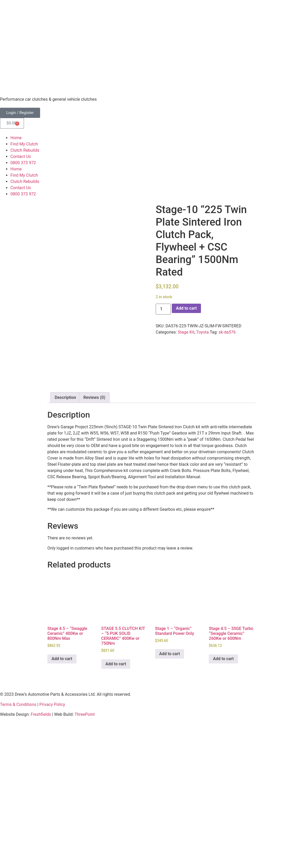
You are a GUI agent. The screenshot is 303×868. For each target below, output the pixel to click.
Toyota (203, 332)
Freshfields (41, 855)
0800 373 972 (23, 163)
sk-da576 (227, 332)
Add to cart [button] (62, 799)
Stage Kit (186, 332)
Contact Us (21, 157)
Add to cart (186, 308)
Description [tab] (65, 538)
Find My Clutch (24, 144)
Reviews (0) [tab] (94, 538)
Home (16, 138)
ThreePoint (85, 855)
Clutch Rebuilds (25, 150)
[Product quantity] (163, 309)
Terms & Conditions (18, 845)
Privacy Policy (52, 845)
